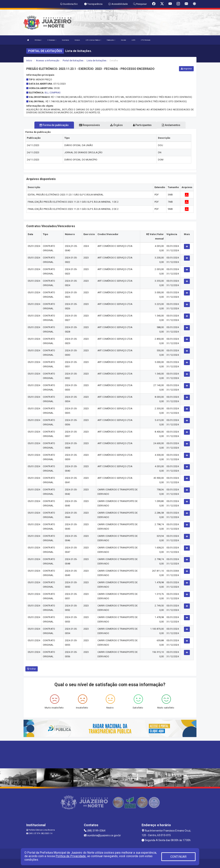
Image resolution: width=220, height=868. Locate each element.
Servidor (123, 40)
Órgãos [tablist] (116, 125)
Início (29, 61)
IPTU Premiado (145, 40)
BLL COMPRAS (53, 93)
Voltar (32, 669)
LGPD (133, 40)
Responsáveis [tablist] (89, 125)
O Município (52, 40)
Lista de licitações (96, 61)
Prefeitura (38, 40)
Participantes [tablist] (142, 125)
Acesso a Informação (48, 61)
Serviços (77, 40)
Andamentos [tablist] (171, 125)
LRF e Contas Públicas (93, 40)
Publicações (111, 40)
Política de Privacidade (71, 856)
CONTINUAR (178, 857)
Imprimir (186, 69)
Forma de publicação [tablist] (54, 125)
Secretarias (65, 40)
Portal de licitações (73, 61)
